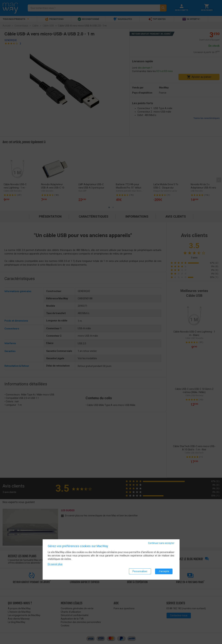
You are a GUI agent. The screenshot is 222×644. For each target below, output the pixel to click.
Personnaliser (140, 571)
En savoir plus (55, 564)
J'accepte (164, 571)
